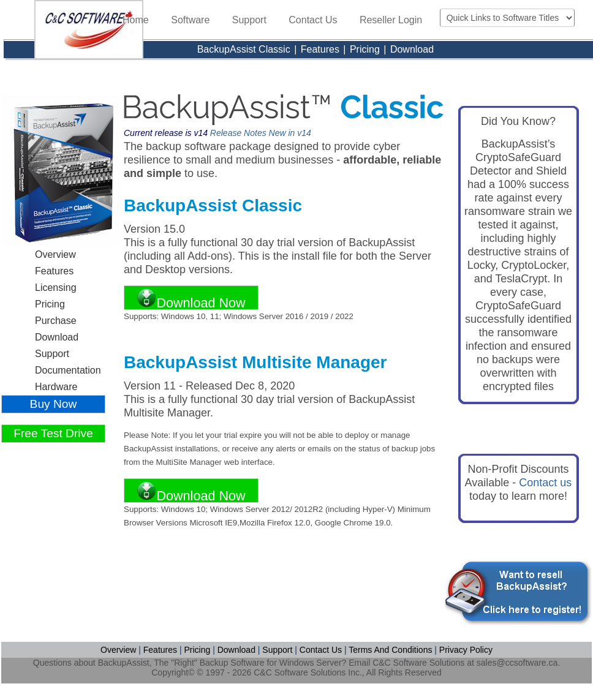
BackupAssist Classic (245, 49)
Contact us (545, 483)
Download (412, 49)
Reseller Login (391, 20)
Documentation (68, 370)
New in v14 (290, 133)
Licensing (56, 288)
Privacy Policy (466, 650)
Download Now (191, 299)
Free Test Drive (53, 433)
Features (320, 49)
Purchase (56, 321)
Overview (55, 254)
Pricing (366, 49)
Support (249, 20)
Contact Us (313, 20)
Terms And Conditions (390, 650)
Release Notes (238, 133)
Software (190, 20)
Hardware (56, 387)
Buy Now (54, 404)
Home (136, 20)
